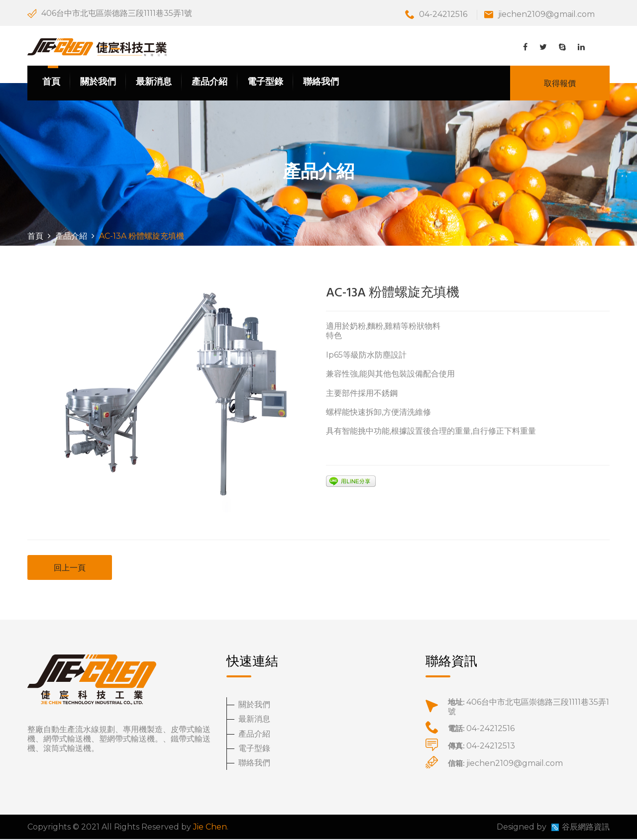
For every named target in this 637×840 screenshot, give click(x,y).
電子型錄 (265, 82)
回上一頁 (70, 569)
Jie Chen (210, 828)
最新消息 (154, 82)
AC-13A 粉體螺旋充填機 (393, 294)
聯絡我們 (321, 82)
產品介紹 (210, 82)
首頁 (51, 82)
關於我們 (98, 82)
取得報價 (560, 84)
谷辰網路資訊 (586, 828)
